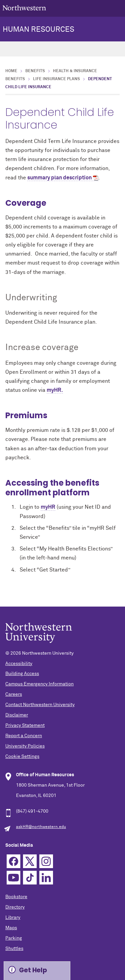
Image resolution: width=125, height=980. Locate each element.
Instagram (46, 861)
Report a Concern (24, 736)
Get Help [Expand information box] (33, 970)
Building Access (22, 674)
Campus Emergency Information (39, 684)
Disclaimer (17, 715)
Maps (11, 928)
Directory (15, 907)
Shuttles (14, 949)
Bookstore (16, 897)
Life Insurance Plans (56, 79)
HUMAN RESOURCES (38, 30)
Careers (14, 694)
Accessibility (19, 664)
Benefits (35, 71)
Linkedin (46, 878)
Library (13, 918)
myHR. (55, 390)
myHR (48, 507)
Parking (14, 938)
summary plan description (59, 178)
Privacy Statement (25, 725)
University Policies (25, 746)
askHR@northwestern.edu (41, 827)
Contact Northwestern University (40, 705)
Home (11, 71)
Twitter (30, 861)
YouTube (13, 878)
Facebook (13, 861)
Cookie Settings (22, 757)
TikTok (30, 878)
